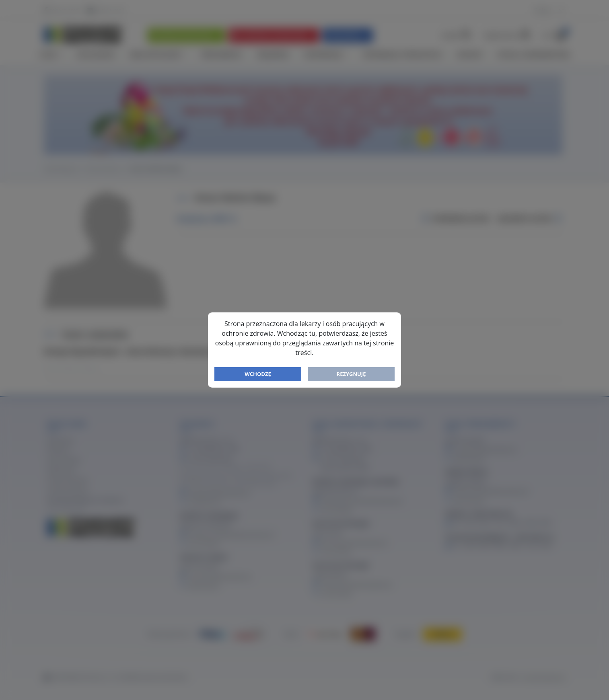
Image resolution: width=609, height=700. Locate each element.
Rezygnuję (351, 374)
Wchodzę (258, 374)
